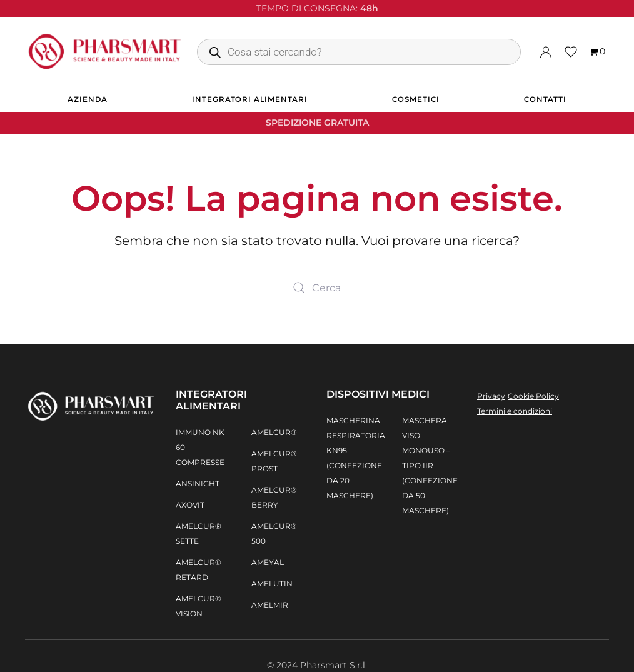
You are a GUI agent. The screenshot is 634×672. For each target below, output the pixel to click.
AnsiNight (198, 484)
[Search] (317, 288)
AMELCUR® (274, 432)
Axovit (190, 505)
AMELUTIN (272, 584)
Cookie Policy (533, 396)
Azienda (88, 99)
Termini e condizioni (515, 411)
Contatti (545, 99)
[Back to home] (105, 52)
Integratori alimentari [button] (250, 99)
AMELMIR (270, 605)
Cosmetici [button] (416, 99)
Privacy (491, 396)
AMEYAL (268, 562)
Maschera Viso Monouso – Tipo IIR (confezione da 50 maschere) (430, 465)
